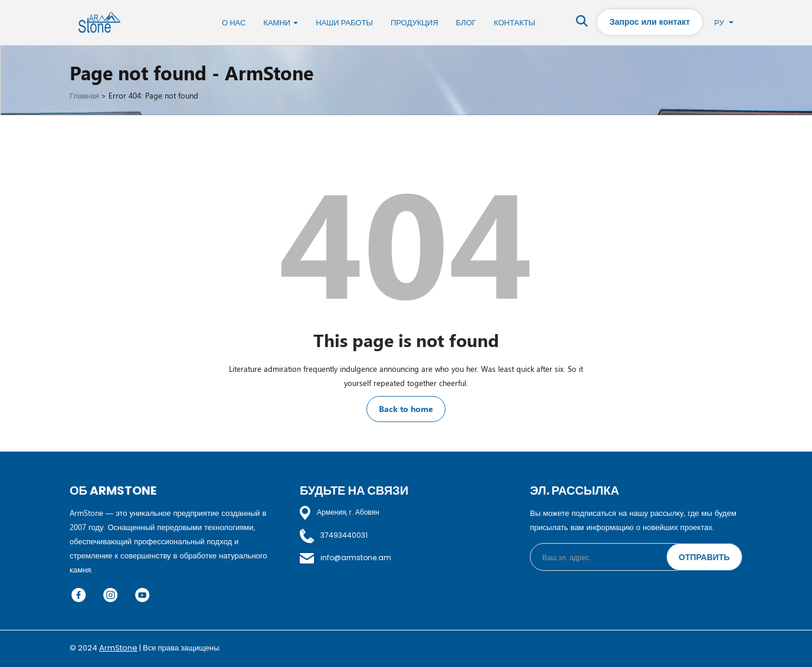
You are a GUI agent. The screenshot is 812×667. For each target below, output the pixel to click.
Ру (724, 22)
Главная (84, 95)
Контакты (515, 23)
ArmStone (118, 648)
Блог (466, 23)
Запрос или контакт (650, 22)
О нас (234, 23)
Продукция (415, 23)
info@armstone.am (346, 558)
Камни (281, 23)
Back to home (406, 409)
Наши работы (344, 23)
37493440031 (334, 535)
